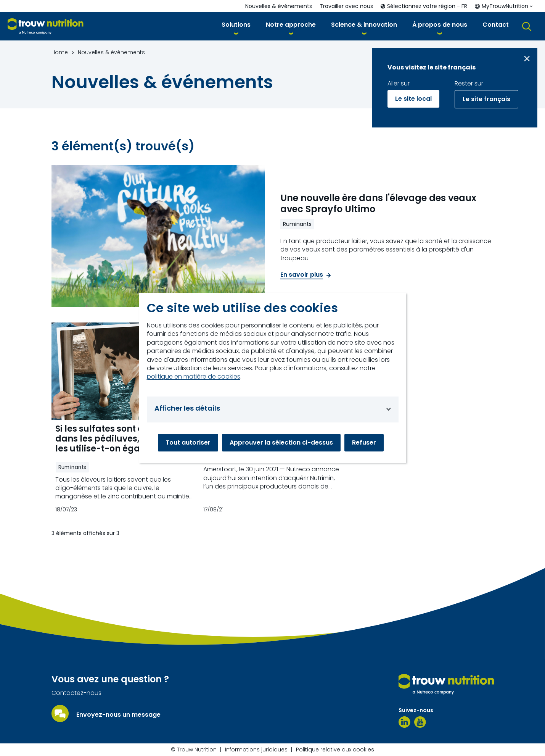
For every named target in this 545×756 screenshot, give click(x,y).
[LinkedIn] (404, 722)
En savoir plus (302, 275)
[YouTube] (420, 722)
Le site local (413, 99)
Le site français (486, 99)
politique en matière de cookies (194, 377)
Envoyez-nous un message (118, 715)
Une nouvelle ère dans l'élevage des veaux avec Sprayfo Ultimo (378, 204)
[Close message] (527, 59)
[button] (236, 26)
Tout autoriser (188, 442)
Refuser (364, 442)
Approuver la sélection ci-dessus (281, 442)
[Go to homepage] (46, 27)
